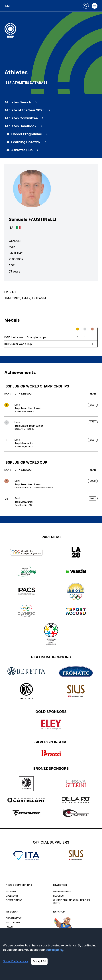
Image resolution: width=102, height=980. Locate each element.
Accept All (39, 961)
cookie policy (54, 950)
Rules (9, 927)
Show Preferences (16, 961)
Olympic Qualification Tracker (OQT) (72, 902)
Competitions (14, 900)
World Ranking (62, 892)
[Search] (86, 6)
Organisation (14, 918)
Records (58, 896)
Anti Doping (13, 923)
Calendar (12, 896)
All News (11, 892)
